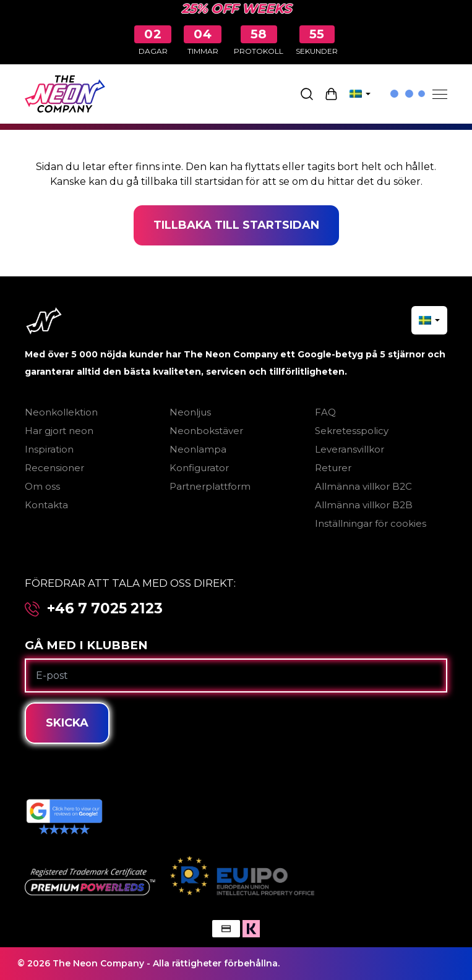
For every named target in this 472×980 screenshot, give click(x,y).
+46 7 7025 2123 (105, 609)
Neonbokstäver (206, 431)
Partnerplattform (210, 486)
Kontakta (46, 505)
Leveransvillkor (350, 449)
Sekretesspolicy (352, 431)
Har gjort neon (59, 431)
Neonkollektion (61, 412)
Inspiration (49, 449)
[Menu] (440, 94)
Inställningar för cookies (371, 523)
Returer (333, 468)
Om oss (42, 486)
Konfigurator (199, 468)
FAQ (325, 412)
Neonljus (190, 412)
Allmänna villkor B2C (363, 486)
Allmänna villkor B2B (364, 505)
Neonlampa (198, 449)
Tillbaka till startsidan (236, 225)
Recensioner (54, 468)
